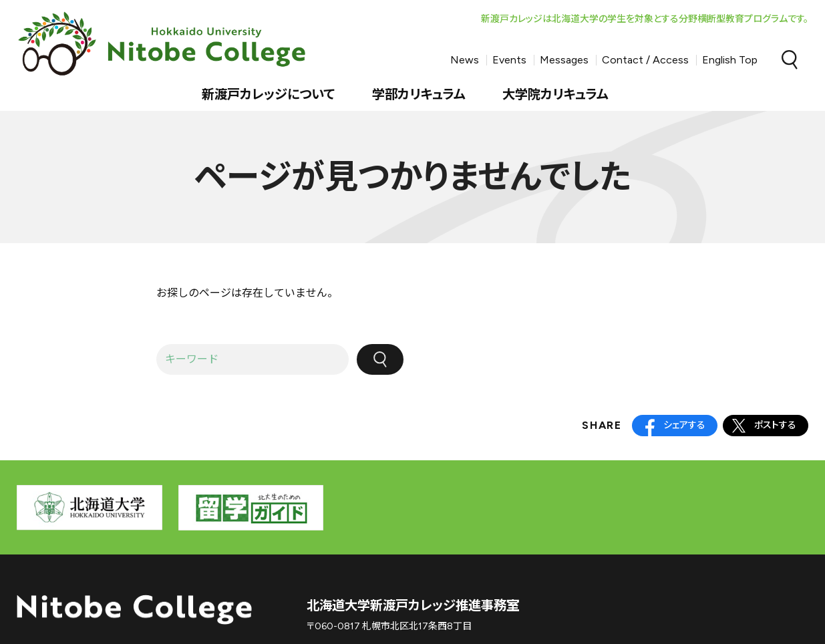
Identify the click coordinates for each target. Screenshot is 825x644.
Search (790, 60)
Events (509, 60)
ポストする (775, 425)
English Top (730, 60)
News (465, 60)
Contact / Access (645, 60)
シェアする (684, 425)
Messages (564, 60)
